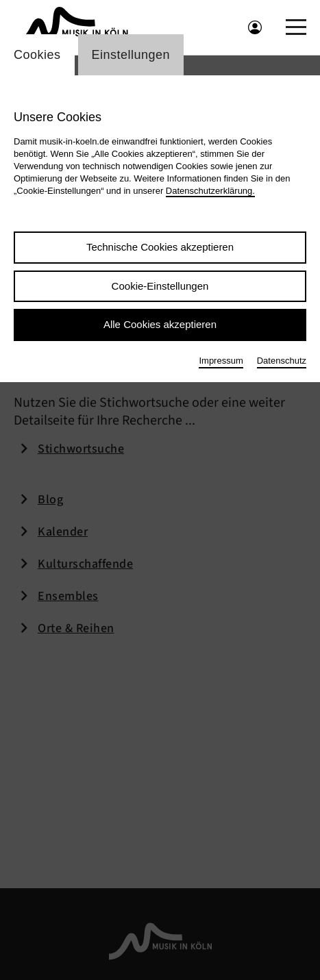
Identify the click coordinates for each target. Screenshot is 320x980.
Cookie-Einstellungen (160, 286)
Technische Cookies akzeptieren (160, 247)
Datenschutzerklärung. (210, 191)
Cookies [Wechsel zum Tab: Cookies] (37, 55)
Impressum (221, 361)
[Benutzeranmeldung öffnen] (255, 27)
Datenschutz (282, 361)
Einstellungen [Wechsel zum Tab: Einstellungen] (131, 55)
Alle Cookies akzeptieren (160, 324)
